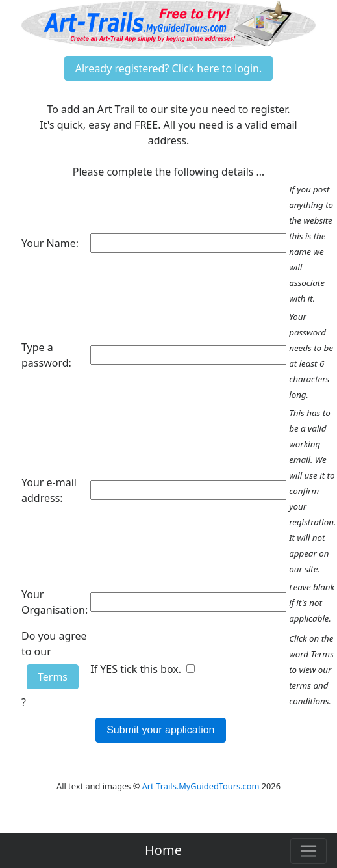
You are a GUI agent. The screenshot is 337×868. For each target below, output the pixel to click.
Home (163, 850)
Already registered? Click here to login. (169, 68)
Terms (53, 677)
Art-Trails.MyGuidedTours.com (201, 786)
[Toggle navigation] (308, 851)
